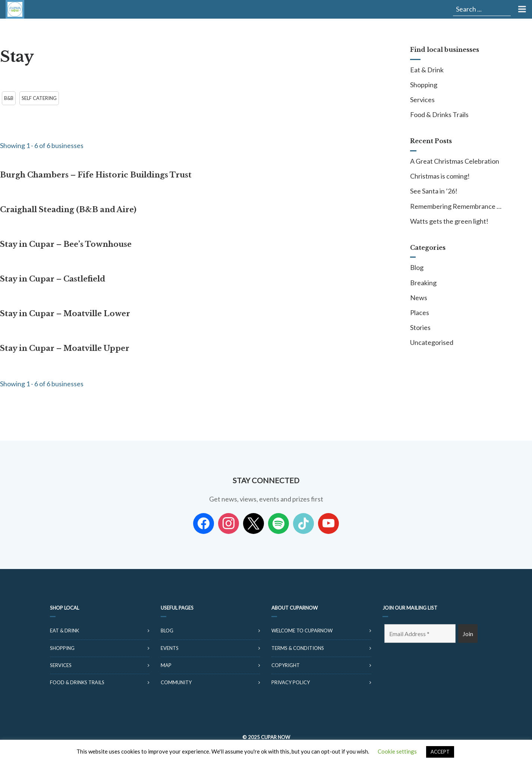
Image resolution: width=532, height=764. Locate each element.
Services (422, 100)
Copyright (286, 665)
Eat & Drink (427, 70)
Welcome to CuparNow (302, 631)
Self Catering (39, 98)
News (419, 298)
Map (166, 665)
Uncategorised (432, 342)
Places (420, 312)
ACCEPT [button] (440, 752)
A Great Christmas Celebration (455, 161)
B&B (9, 98)
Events (170, 648)
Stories (420, 327)
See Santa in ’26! (434, 191)
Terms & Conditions (298, 648)
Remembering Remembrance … (456, 206)
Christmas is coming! (440, 176)
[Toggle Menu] (521, 9)
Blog (417, 267)
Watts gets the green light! (449, 221)
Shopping (424, 85)
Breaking (423, 283)
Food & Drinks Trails (439, 114)
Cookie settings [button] (397, 751)
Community (176, 682)
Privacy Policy (291, 682)
